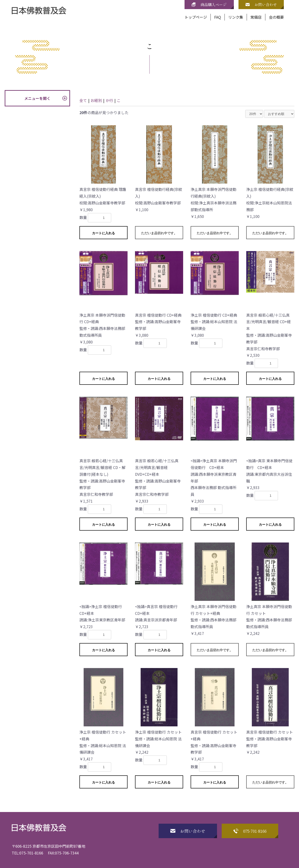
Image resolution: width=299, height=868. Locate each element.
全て (83, 100)
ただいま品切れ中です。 (159, 233)
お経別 (96, 100)
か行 (109, 100)
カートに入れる (103, 233)
